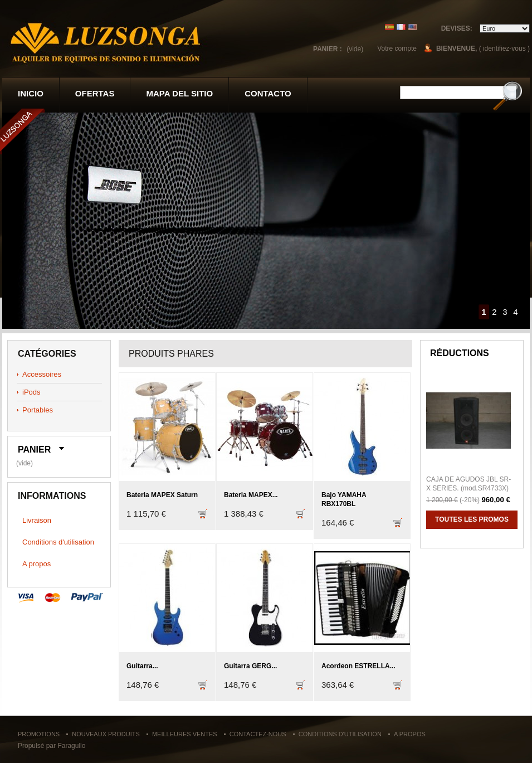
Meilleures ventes (185, 734)
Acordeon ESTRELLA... (358, 666)
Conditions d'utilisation (58, 542)
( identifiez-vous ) (504, 48)
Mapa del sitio (179, 93)
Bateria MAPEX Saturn (162, 495)
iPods (31, 392)
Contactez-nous (258, 734)
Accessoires (42, 374)
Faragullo (71, 746)
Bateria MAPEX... (251, 495)
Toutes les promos (472, 519)
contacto (268, 93)
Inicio (31, 93)
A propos (36, 564)
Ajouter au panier (203, 520)
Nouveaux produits (106, 734)
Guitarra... (142, 666)
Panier (34, 449)
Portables (38, 410)
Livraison (37, 520)
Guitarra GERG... (250, 666)
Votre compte (397, 48)
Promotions (39, 734)
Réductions (460, 353)
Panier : (328, 49)
